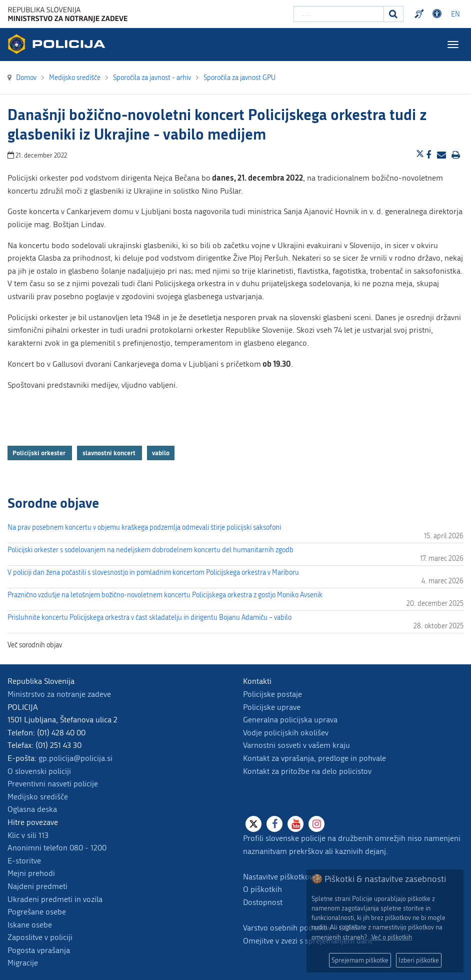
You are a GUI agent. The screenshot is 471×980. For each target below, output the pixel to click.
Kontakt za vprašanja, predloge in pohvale (314, 758)
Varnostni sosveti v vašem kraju (296, 745)
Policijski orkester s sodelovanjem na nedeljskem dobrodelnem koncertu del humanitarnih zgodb (150, 550)
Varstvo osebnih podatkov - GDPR (301, 928)
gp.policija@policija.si (75, 758)
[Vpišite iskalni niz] (339, 14)
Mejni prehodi (31, 873)
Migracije (23, 963)
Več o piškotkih (392, 937)
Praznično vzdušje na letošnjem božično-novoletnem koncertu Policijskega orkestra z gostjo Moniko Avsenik (165, 595)
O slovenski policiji (39, 771)
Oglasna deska (32, 809)
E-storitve (24, 861)
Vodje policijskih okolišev (286, 733)
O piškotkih (262, 889)
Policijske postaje (272, 694)
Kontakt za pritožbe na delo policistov (307, 771)
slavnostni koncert (110, 453)
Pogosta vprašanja (39, 950)
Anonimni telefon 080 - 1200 (57, 848)
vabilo (161, 453)
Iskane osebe (30, 925)
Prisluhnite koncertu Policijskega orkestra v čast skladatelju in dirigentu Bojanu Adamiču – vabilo (149, 618)
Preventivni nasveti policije (53, 784)
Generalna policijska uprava (290, 720)
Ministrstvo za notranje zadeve (59, 694)
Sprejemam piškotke (360, 960)
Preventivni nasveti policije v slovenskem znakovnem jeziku (420, 14)
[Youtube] (295, 824)
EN (455, 14)
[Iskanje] (393, 14)
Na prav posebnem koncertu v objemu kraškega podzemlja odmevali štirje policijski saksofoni (144, 528)
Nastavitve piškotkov (278, 877)
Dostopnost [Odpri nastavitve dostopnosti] (438, 14)
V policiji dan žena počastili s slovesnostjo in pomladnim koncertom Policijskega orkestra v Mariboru (153, 573)
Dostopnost (263, 902)
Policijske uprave (272, 707)
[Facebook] (274, 824)
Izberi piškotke (419, 960)
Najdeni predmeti (37, 886)
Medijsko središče (38, 797)
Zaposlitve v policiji (40, 937)
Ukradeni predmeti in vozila (55, 899)
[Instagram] (316, 824)
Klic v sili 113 (28, 835)
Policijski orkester (40, 453)
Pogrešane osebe (37, 912)
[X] (253, 824)
